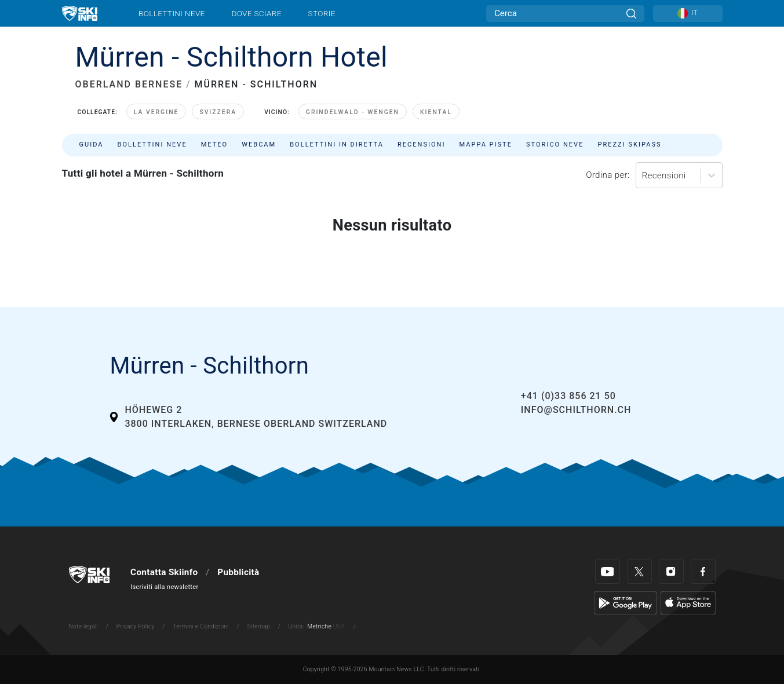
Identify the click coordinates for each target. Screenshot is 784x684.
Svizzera (218, 112)
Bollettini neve (172, 13)
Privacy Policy (136, 626)
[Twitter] (639, 571)
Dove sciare (256, 13)
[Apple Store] (688, 602)
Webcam (259, 145)
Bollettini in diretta (337, 145)
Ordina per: (608, 175)
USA (339, 626)
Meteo (215, 145)
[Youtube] (608, 571)
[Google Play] (626, 602)
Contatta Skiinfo (164, 572)
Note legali (84, 626)
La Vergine (156, 112)
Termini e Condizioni (201, 626)
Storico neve (555, 145)
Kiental (436, 112)
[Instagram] (671, 571)
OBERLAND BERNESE (129, 84)
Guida (92, 145)
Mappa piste (486, 145)
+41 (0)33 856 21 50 (568, 396)
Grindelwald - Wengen (353, 112)
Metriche (319, 626)
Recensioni (421, 145)
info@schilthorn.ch (576, 410)
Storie (322, 13)
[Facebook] (703, 571)
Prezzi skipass (629, 145)
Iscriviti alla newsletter (164, 587)
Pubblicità (238, 572)
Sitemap (259, 626)
